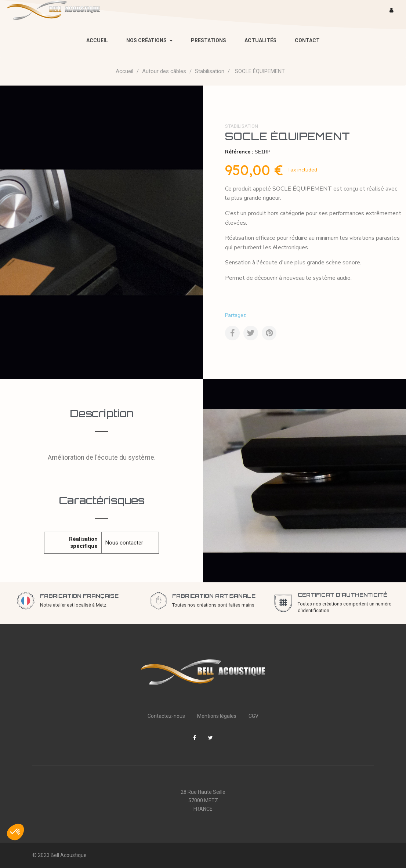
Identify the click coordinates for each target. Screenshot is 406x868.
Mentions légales (217, 716)
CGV (253, 716)
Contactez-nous (166, 716)
